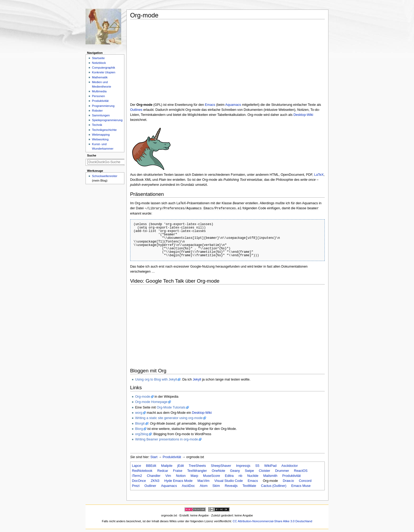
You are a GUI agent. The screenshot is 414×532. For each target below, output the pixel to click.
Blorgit (140, 424)
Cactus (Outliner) (274, 486)
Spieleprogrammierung (107, 120)
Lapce (137, 466)
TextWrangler (197, 471)
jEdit (181, 466)
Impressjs (243, 466)
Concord (305, 481)
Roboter (97, 111)
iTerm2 (137, 476)
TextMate (249, 486)
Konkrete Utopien (104, 72)
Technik (97, 125)
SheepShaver (221, 466)
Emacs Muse (301, 486)
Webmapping (101, 135)
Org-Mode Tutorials (171, 407)
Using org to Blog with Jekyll (156, 379)
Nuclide (253, 476)
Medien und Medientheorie (102, 84)
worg (139, 413)
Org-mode (143, 397)
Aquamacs (233, 105)
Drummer (282, 471)
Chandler (154, 476)
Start (154, 457)
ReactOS (301, 471)
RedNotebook (142, 471)
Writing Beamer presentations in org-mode (167, 439)
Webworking (100, 139)
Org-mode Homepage (151, 402)
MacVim (204, 481)
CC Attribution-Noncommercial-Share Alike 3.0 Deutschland (272, 521)
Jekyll (197, 379)
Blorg (139, 429)
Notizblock (99, 63)
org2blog (142, 434)
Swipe (249, 471)
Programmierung (103, 106)
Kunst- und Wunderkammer (103, 146)
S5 (257, 466)
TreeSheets (197, 466)
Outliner (150, 486)
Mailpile (167, 466)
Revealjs (231, 486)
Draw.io (288, 481)
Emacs (210, 105)
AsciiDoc (188, 486)
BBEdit (151, 466)
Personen (98, 96)
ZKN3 (155, 481)
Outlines (136, 110)
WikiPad (270, 466)
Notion (181, 476)
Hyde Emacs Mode (178, 481)
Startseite (98, 58)
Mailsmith (270, 476)
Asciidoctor (290, 466)
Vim (168, 476)
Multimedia (99, 91)
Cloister (264, 471)
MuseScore (211, 476)
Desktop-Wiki (303, 115)
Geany (235, 471)
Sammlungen (101, 115)
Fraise (178, 471)
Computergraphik (103, 68)
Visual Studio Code (229, 481)
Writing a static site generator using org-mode (169, 418)
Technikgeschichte (104, 130)
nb (240, 476)
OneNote (218, 471)
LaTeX (319, 175)
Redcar (163, 471)
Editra (229, 476)
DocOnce (139, 481)
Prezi (136, 486)
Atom (204, 486)
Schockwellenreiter (105, 176)
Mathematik (100, 77)
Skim (216, 486)
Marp (194, 476)
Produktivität (172, 457)
